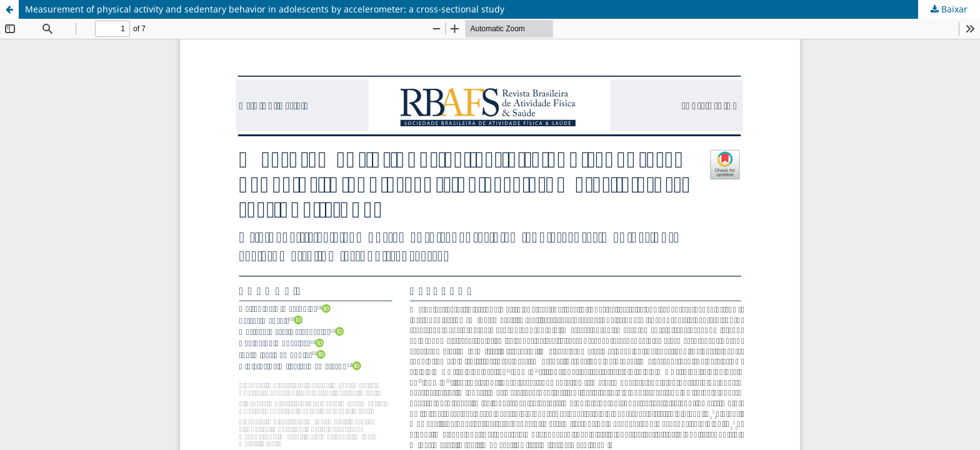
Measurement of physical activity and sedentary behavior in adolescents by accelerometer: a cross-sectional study (265, 9)
